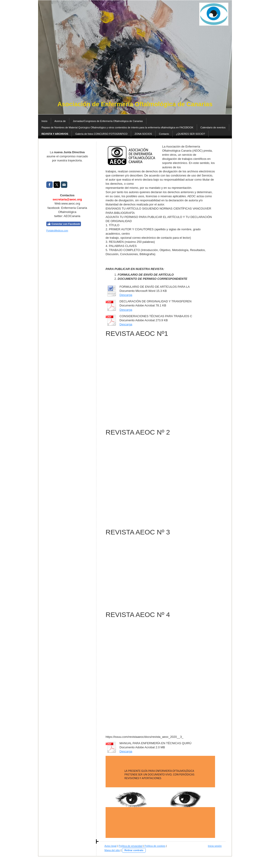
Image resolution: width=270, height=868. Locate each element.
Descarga (126, 295)
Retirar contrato (134, 850)
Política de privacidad (131, 846)
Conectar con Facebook (64, 224)
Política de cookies (155, 846)
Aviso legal (110, 846)
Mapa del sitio (112, 850)
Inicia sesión (215, 846)
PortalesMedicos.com (57, 231)
